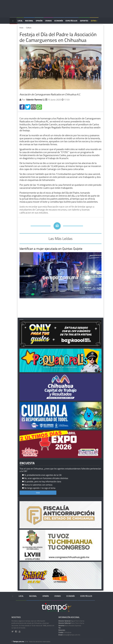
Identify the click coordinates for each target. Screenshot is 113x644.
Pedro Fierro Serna (71, 623)
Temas (14, 27)
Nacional (29, 21)
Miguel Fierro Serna (71, 621)
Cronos (48, 21)
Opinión (39, 21)
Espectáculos (71, 21)
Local (20, 21)
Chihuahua (65, 632)
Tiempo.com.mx (19, 641)
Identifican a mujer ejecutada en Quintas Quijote (51, 249)
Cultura (29, 28)
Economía (59, 21)
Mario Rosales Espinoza (70, 625)
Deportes (84, 21)
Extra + (94, 21)
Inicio (21, 28)
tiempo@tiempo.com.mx (69, 635)
